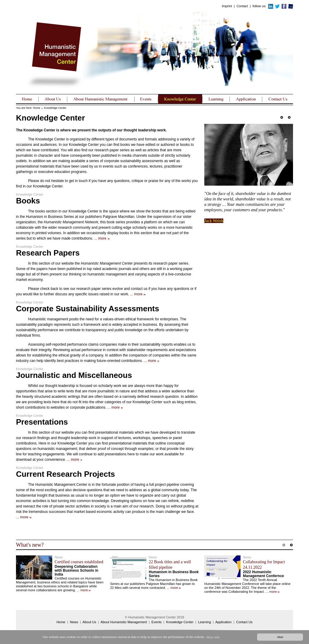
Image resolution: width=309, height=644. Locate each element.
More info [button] (213, 637)
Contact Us (244, 622)
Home (37, 108)
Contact (242, 6)
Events (157, 622)
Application (224, 622)
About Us (89, 622)
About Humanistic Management (124, 622)
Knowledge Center (55, 108)
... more (100, 238)
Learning (204, 622)
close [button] (280, 637)
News (74, 622)
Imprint (227, 6)
